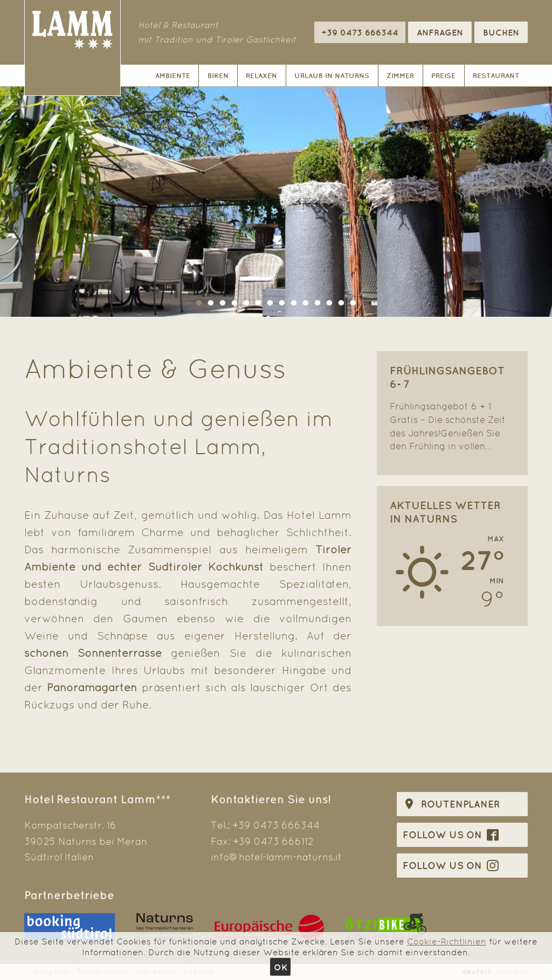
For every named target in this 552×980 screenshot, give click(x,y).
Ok (281, 967)
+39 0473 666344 (276, 825)
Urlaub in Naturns (332, 76)
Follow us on (451, 835)
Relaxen (261, 76)
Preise (443, 76)
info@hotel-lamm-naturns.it (276, 857)
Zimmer (400, 76)
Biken (218, 76)
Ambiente (173, 76)
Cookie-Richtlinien (447, 941)
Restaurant (496, 76)
